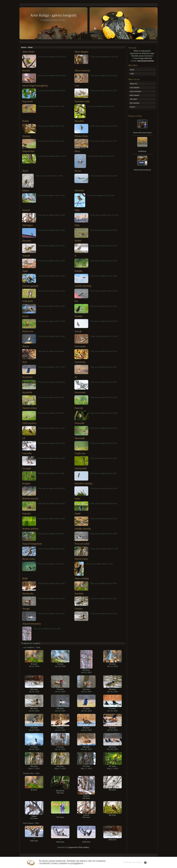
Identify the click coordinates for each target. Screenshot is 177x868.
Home (24, 47)
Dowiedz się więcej (133, 862)
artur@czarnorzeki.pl (146, 61)
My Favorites (135, 103)
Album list (133, 84)
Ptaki (30, 47)
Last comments (135, 91)
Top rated (133, 99)
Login (132, 74)
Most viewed (134, 95)
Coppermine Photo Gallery (78, 847)
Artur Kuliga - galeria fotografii (53, 15)
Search (132, 107)
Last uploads (135, 88)
